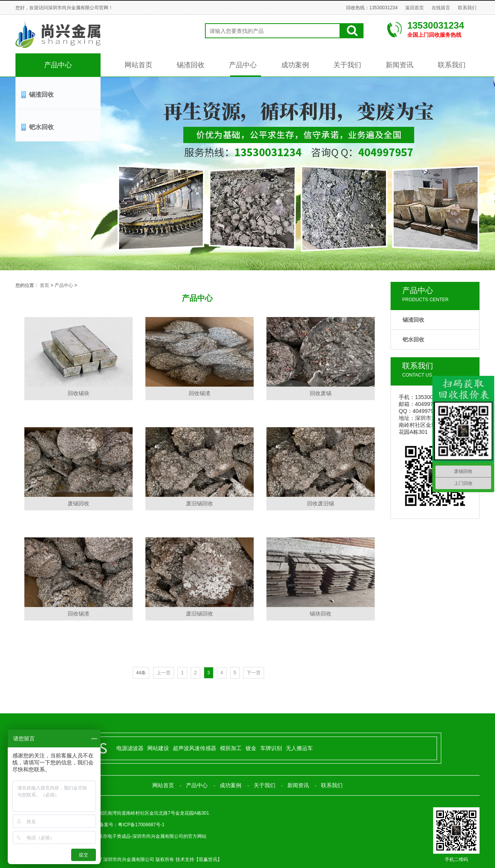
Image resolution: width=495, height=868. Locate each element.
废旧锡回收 (200, 503)
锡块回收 (321, 614)
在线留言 (441, 8)
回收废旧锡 (321, 503)
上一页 (164, 673)
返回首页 (415, 8)
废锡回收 (79, 503)
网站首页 (138, 65)
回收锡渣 (200, 393)
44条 (141, 673)
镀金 (251, 748)
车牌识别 (271, 748)
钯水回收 (41, 127)
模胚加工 (231, 748)
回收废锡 (321, 393)
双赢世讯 (208, 859)
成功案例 (295, 65)
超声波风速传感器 (195, 748)
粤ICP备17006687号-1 (141, 825)
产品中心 (58, 65)
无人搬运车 (299, 748)
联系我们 (467, 8)
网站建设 (158, 748)
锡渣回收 (191, 65)
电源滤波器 (130, 748)
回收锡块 (79, 393)
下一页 (254, 673)
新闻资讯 (399, 65)
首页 (44, 285)
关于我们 (347, 65)
